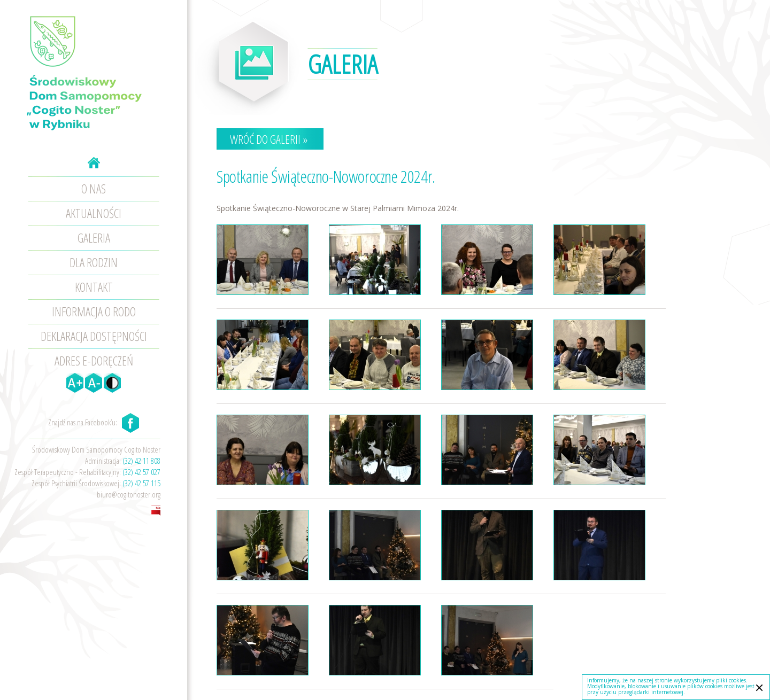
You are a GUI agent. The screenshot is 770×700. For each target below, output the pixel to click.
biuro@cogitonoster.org (129, 494)
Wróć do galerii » (269, 139)
